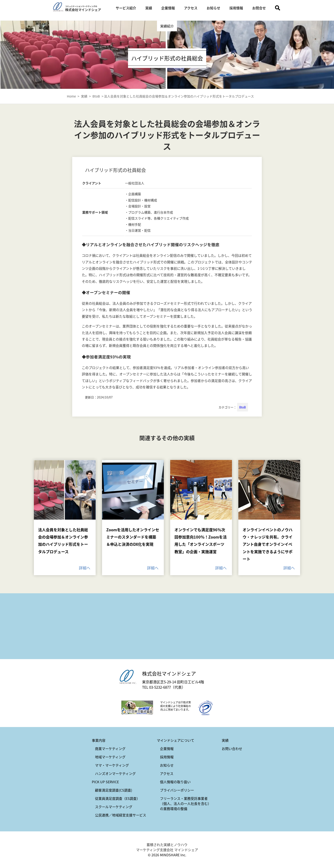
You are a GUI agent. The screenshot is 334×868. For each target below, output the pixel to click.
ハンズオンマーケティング (115, 773)
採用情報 (236, 8)
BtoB (243, 407)
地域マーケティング (110, 757)
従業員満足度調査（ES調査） (117, 798)
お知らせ (213, 8)
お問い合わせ (232, 749)
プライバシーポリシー (177, 790)
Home (71, 96)
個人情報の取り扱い (175, 782)
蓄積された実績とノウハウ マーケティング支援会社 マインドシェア (167, 847)
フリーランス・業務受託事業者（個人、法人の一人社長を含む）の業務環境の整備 (186, 803)
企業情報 (168, 8)
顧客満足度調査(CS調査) (114, 790)
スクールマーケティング (114, 807)
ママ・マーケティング (112, 765)
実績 (149, 8)
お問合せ (259, 8)
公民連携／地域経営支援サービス (121, 815)
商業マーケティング (110, 749)
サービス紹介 (126, 8)
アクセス (191, 8)
